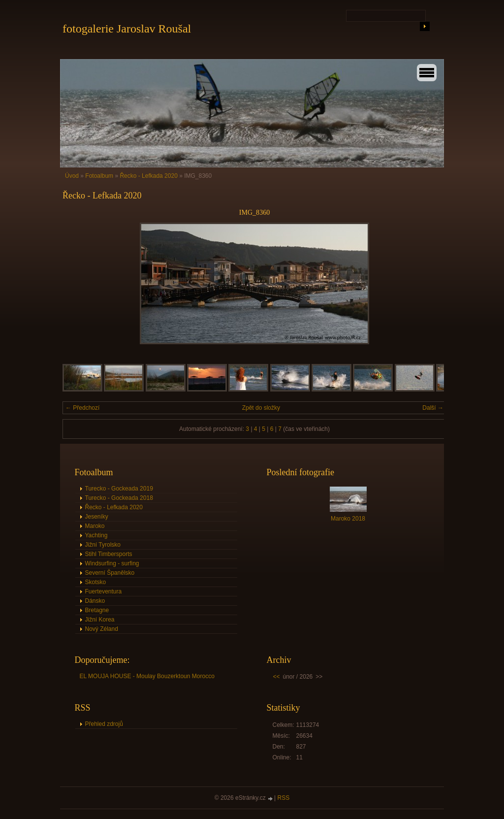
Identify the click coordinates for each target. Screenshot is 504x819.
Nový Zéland (102, 629)
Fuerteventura (104, 591)
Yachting (96, 535)
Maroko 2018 (348, 519)
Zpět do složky (261, 408)
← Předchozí (82, 408)
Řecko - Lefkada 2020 (148, 176)
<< (277, 677)
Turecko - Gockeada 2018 (119, 498)
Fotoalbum (99, 176)
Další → (433, 408)
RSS (284, 798)
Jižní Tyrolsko (103, 545)
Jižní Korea (100, 620)
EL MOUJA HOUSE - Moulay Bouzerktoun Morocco (147, 676)
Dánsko (95, 601)
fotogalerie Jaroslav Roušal (127, 29)
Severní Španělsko (110, 573)
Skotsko (96, 582)
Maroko (95, 526)
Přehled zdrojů (104, 724)
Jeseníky (97, 517)
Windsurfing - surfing (112, 563)
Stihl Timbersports (109, 554)
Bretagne (97, 610)
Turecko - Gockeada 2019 (119, 489)
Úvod (72, 176)
